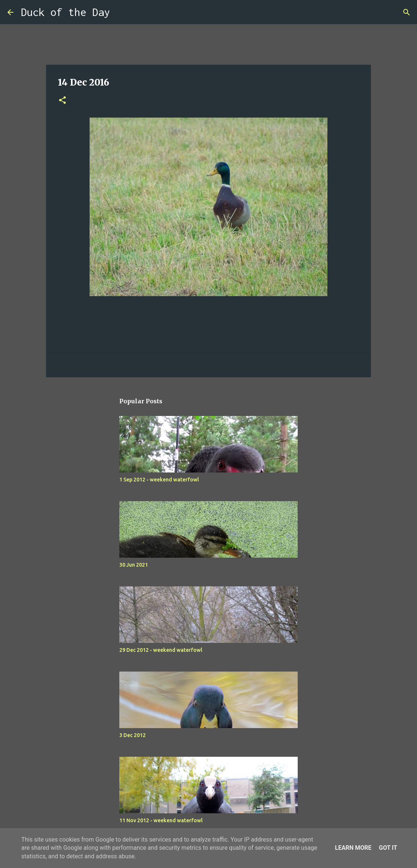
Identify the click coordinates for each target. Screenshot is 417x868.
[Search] (120, 12)
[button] (62, 101)
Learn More (353, 848)
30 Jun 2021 (134, 565)
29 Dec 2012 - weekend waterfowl (161, 650)
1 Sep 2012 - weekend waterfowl (159, 480)
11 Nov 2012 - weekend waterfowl (161, 820)
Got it (388, 848)
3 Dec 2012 (132, 735)
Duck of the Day (65, 12)
